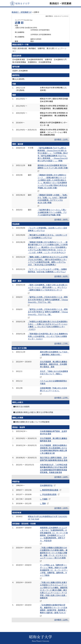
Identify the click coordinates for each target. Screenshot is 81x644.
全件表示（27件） (62, 398)
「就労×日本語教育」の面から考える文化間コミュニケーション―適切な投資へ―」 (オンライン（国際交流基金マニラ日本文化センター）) (48, 287)
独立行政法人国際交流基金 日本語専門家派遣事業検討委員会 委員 (54, 459)
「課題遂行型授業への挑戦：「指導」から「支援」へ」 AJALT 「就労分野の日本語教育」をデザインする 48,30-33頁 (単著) (52, 199)
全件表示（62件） (62, 276)
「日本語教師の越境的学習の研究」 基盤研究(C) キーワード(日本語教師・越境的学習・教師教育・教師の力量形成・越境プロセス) (54, 609)
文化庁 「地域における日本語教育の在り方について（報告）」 (54, 372)
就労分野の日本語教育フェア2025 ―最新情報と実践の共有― (55, 353)
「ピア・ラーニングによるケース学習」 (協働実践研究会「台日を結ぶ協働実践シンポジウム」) (47, 270)
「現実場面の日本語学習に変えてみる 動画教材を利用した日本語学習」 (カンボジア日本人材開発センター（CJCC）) (48, 336)
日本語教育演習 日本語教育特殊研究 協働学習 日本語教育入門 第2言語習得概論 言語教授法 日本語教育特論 (40, 61)
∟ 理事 (43, 503)
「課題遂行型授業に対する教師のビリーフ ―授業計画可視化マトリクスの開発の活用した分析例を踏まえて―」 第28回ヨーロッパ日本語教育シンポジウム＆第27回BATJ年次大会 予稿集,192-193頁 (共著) (52, 181)
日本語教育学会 (46, 485)
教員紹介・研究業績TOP (22, 12)
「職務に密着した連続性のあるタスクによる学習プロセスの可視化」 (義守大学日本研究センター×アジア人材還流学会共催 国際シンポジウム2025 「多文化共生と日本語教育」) (48, 261)
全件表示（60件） (62, 219)
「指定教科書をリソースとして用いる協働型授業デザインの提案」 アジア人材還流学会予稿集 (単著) (52, 212)
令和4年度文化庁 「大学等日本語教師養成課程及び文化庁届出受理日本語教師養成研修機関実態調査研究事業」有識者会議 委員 (54, 468)
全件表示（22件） (62, 620)
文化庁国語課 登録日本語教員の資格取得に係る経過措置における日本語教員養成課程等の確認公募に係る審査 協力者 (53, 449)
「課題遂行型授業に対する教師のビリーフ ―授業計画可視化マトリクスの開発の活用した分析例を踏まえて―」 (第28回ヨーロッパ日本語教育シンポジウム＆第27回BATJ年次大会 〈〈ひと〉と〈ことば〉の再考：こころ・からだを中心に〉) (48, 247)
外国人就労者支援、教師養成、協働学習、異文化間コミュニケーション (39, 50)
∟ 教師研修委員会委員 (49, 490)
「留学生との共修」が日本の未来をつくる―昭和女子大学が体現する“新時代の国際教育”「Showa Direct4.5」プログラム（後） (48, 312)
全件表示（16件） (62, 477)
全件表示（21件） (62, 139)
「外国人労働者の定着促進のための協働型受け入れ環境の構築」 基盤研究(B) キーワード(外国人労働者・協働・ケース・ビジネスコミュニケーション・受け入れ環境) (54, 553)
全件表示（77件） (62, 343)
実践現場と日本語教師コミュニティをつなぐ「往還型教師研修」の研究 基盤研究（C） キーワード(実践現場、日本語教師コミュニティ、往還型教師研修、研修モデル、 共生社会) (54, 534)
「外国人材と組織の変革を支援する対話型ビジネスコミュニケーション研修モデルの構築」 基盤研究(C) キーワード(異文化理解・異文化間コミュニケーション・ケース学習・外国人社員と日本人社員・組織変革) (54, 590)
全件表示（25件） (62, 508)
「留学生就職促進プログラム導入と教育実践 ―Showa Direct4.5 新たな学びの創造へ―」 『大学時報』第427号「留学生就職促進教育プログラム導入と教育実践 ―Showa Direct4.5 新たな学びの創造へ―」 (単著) (53, 154)
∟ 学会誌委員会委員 (48, 494)
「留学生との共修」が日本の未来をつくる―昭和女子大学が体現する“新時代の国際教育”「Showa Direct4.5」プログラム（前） (48, 299)
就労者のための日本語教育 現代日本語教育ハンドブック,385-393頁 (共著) (53, 166)
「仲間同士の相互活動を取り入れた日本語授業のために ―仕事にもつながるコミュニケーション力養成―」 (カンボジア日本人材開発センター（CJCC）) (48, 325)
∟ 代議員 (44, 499)
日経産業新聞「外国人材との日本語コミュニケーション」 (53, 389)
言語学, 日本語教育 (20, 71)
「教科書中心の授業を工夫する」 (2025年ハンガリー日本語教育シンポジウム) (48, 236)
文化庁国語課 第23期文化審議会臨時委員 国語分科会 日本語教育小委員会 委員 (54, 364)
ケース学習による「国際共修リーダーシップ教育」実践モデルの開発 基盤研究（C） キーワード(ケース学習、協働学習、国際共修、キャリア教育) (54, 570)
